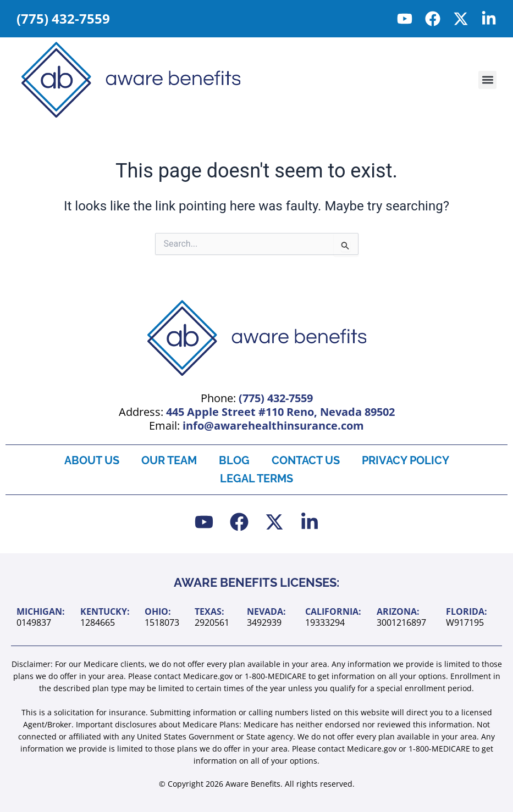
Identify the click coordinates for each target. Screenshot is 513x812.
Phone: (257, 398)
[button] (487, 80)
